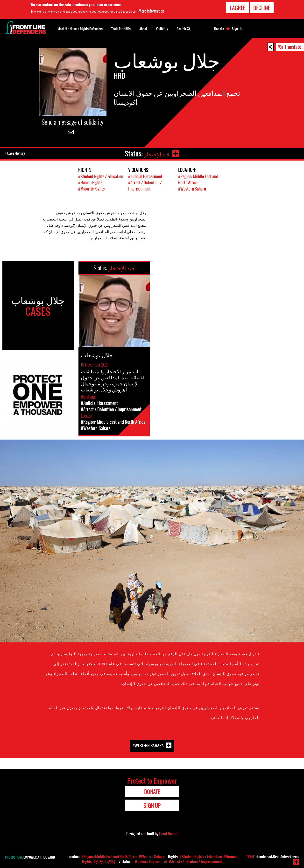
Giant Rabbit (168, 833)
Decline (262, 8)
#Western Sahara (192, 188)
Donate (219, 29)
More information (151, 11)
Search (184, 28)
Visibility (162, 29)
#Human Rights (90, 182)
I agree (237, 8)
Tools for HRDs (121, 29)
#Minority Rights (91, 188)
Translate (293, 47)
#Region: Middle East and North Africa (109, 857)
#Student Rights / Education (101, 176)
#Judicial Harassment (145, 176)
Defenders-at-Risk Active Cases (273, 857)
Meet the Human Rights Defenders (80, 29)
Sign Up (237, 29)
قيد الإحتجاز (156, 154)
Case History (17, 154)
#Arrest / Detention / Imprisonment (145, 185)
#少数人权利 (104, 861)
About (143, 29)
